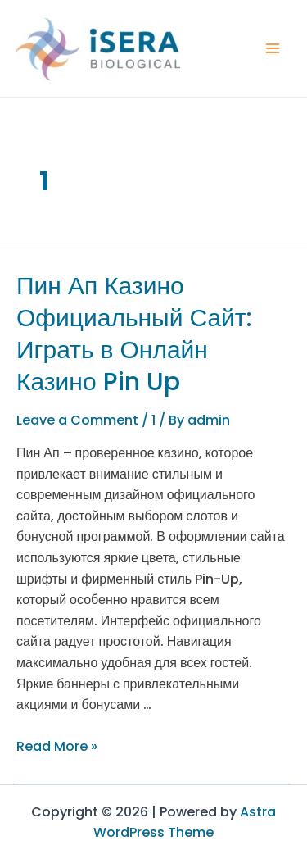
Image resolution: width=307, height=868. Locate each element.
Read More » (57, 746)
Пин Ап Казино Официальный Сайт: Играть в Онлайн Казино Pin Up (134, 334)
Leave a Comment (77, 420)
